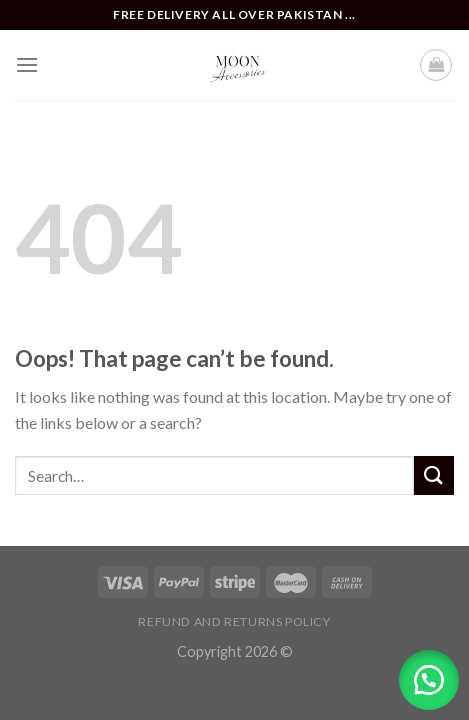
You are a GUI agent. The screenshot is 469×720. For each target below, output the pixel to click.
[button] (429, 680)
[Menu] (27, 64)
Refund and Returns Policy (234, 621)
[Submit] (434, 475)
